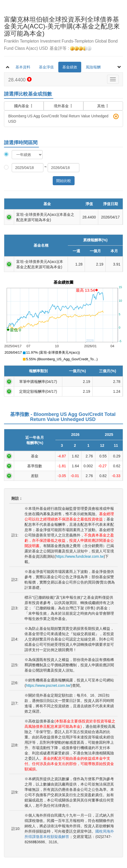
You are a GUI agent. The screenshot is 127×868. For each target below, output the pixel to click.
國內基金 (24, 104)
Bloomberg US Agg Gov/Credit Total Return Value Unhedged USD (63, 119)
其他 (103, 106)
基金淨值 (46, 67)
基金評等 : (70, 49)
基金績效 (70, 67)
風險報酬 (93, 67)
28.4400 (20, 80)
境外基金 (64, 106)
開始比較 (64, 181)
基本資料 (23, 67)
